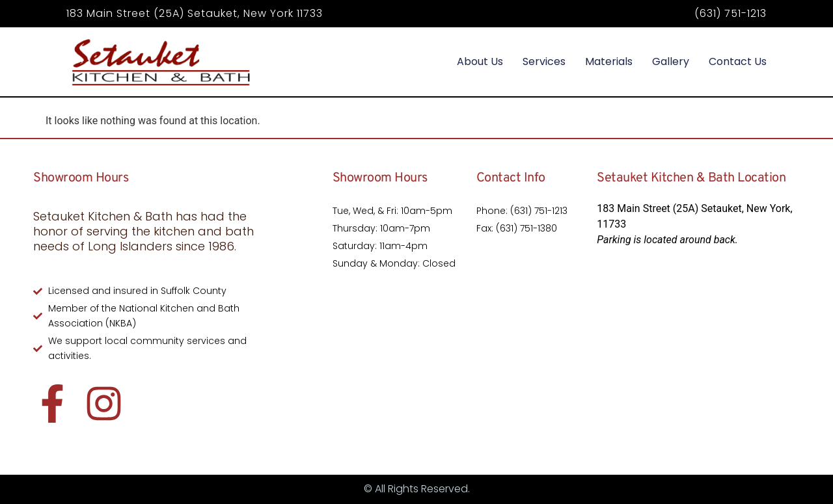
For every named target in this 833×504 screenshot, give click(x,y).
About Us (480, 61)
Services (544, 61)
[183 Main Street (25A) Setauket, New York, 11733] (698, 350)
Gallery (671, 61)
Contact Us (738, 61)
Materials (609, 61)
